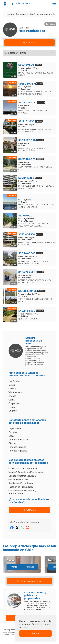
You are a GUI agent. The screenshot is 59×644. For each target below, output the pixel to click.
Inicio (9, 14)
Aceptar (35, 633)
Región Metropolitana (40, 14)
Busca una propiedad (29, 581)
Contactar (30, 43)
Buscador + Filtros (29, 53)
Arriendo (30, 567)
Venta (14, 567)
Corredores (21, 14)
